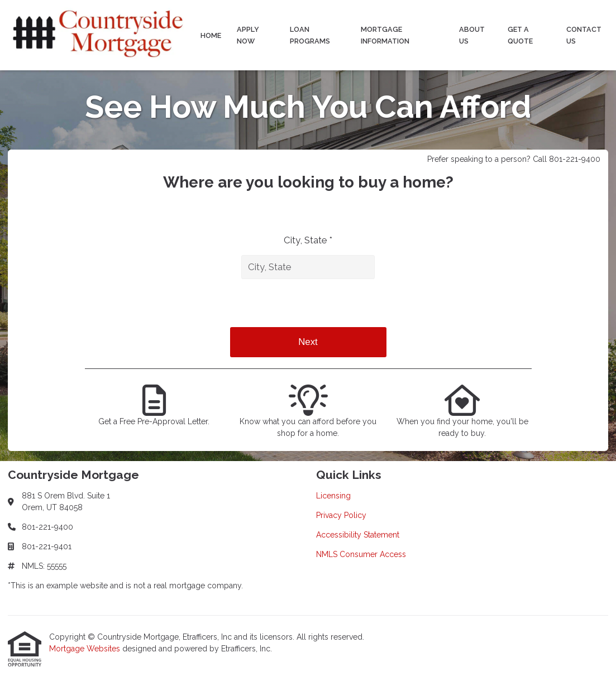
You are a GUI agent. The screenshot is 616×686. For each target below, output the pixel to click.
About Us (472, 35)
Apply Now (248, 35)
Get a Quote (520, 35)
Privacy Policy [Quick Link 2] (341, 515)
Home (211, 35)
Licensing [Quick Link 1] (333, 496)
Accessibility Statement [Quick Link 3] (358, 535)
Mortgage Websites (86, 649)
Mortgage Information (385, 35)
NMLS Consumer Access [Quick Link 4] (361, 554)
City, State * (308, 240)
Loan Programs (310, 35)
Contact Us (584, 35)
